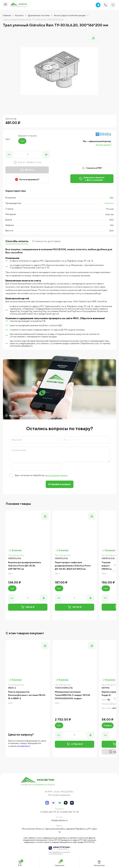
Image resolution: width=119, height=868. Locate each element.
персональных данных (56, 475)
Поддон (108, 725)
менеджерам (23, 746)
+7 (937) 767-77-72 (69, 812)
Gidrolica (109, 203)
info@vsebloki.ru (59, 820)
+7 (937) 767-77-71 (49, 812)
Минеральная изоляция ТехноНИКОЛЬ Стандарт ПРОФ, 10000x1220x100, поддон (73, 695)
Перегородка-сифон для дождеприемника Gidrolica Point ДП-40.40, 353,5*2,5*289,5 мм (73, 566)
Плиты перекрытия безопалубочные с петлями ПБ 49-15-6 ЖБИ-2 (27, 695)
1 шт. (12, 588)
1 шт (22, 141)
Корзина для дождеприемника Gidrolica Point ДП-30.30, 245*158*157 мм (24, 566)
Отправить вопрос (60, 484)
